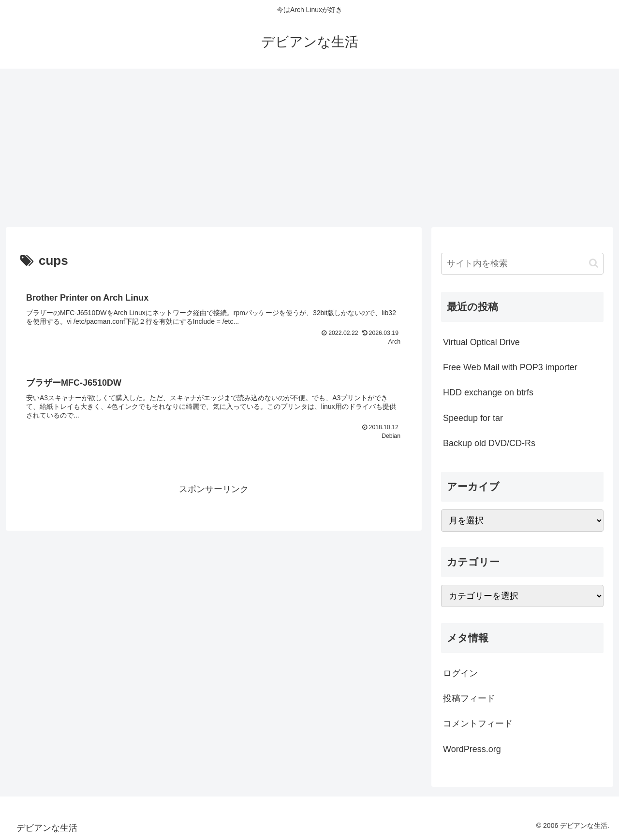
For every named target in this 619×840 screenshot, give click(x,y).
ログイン (460, 673)
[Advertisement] (309, 148)
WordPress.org (472, 749)
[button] (594, 263)
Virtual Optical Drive (481, 342)
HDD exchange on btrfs (488, 392)
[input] (522, 264)
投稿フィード (469, 698)
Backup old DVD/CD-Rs (489, 443)
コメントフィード (478, 724)
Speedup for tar (473, 418)
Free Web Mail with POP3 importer (510, 367)
